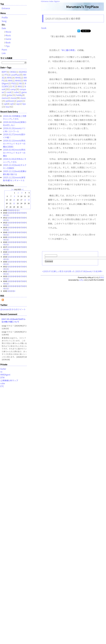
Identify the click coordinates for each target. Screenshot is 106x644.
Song (4, 21)
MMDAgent (5, 375)
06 (19, 213)
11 (17, 210)
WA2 (20, 86)
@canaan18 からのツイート (13, 309)
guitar (10, 95)
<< (13, 189)
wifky (81, 280)
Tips (8, 46)
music (23, 98)
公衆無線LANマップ (9, 380)
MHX (10, 80)
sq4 (6, 104)
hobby (19, 95)
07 (8, 210)
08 (10, 210)
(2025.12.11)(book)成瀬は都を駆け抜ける (15, 173)
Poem (4, 50)
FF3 (6, 75)
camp (13, 89)
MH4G (18, 78)
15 (14, 200)
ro (1, 372)
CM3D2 (13, 72)
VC (14, 86)
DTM (2, 377)
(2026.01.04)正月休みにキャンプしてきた (15, 160)
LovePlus (15, 75)
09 (12, 210)
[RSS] (102, 278)
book (44, 28)
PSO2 (14, 83)
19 (29, 200)
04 (14, 213)
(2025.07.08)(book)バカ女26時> (89, 272)
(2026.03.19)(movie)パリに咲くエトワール (14, 130)
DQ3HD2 (23, 72)
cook (9, 92)
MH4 (9, 78)
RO (21, 83)
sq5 (12, 104)
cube (16, 92)
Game (8, 39)
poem (20, 101)
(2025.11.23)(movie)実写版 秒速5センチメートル (14, 179)
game (24, 92)
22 (14, 203)
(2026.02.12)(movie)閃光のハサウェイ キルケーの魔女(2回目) (14, 144)
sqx (18, 104)
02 (10, 213)
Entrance (45, 1)
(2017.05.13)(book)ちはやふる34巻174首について (13, 320)
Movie (8, 32)
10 (14, 210)
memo (5, 98)
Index (51, 1)
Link (4, 53)
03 (12, 213)
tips (24, 104)
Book (8, 42)
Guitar (3, 369)
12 (19, 210)
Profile (5, 17)
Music (8, 35)
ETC (2, 386)
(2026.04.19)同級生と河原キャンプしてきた (15, 117)
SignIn (57, 1)
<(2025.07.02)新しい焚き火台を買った (59, 272)
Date (4, 28)
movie (14, 98)
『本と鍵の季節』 (68, 50)
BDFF (4, 72)
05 (17, 213)
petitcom (10, 101)
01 (8, 213)
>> (22, 189)
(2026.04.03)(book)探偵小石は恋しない (15, 124)
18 (25, 200)
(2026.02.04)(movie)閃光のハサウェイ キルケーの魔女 (14, 153)
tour (8, 107)
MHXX (18, 80)
